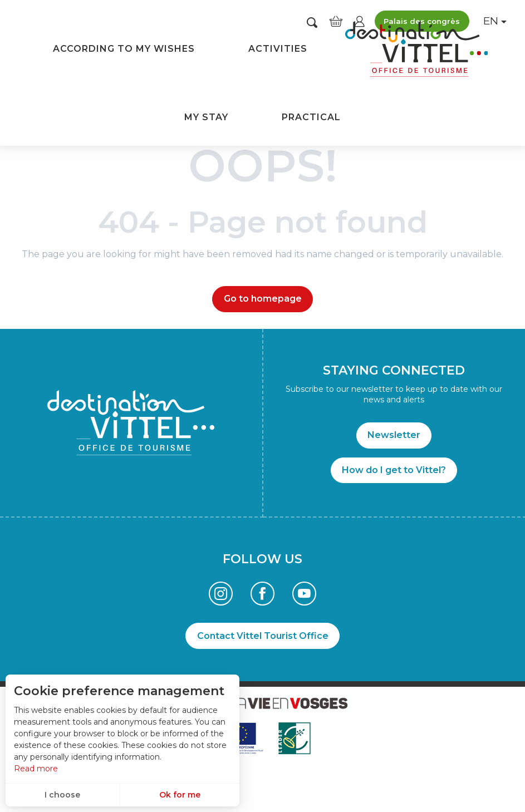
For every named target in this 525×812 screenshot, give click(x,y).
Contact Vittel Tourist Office (263, 636)
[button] (312, 22)
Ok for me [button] (180, 795)
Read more (36, 769)
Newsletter (394, 435)
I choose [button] (62, 795)
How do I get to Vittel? (394, 470)
